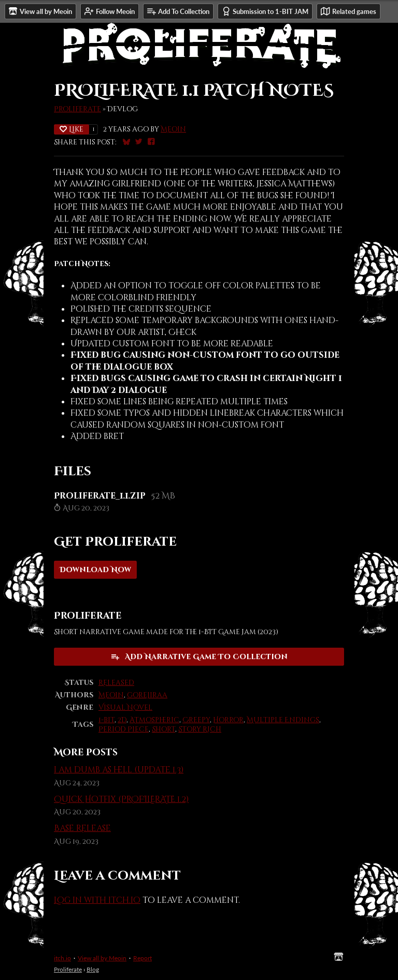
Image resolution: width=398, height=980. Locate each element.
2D (122, 720)
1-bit (106, 720)
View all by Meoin (102, 958)
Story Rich (200, 729)
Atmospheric (154, 720)
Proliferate (77, 109)
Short (164, 729)
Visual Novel (125, 708)
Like (72, 129)
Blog (93, 969)
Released (116, 683)
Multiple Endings (283, 720)
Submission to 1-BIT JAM (265, 11)
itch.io (62, 958)
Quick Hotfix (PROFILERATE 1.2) (121, 799)
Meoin (173, 129)
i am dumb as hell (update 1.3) (119, 770)
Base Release (82, 828)
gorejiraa (147, 695)
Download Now (95, 570)
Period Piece (124, 729)
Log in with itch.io (97, 900)
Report (143, 958)
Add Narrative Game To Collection (199, 657)
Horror (228, 720)
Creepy (196, 720)
